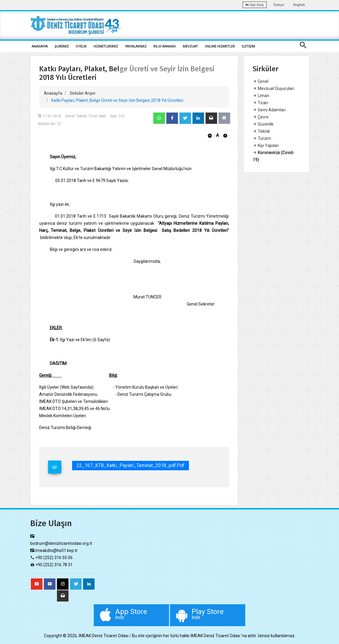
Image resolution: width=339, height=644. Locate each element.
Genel (261, 81)
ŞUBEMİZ (62, 46)
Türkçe (279, 5)
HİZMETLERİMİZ (106, 46)
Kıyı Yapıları (266, 145)
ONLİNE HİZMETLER (220, 46)
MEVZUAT (190, 46)
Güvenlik (263, 124)
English (299, 5)
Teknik (261, 131)
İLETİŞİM (248, 46)
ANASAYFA (40, 46)
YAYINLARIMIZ (136, 46)
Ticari (260, 103)
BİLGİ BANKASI (165, 46)
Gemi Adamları (269, 110)
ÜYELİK (81, 46)
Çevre (261, 117)
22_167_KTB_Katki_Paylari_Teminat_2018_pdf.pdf (130, 465)
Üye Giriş (255, 5)
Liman (261, 96)
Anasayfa (53, 93)
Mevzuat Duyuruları (273, 88)
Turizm (262, 138)
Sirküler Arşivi (82, 93)
